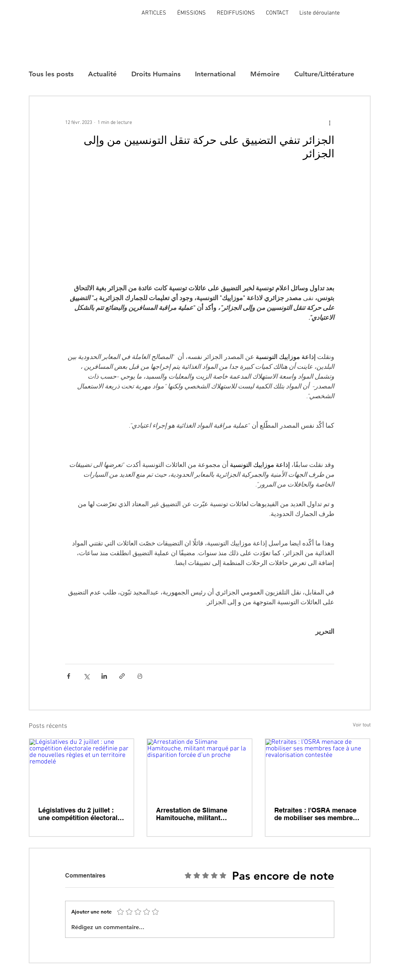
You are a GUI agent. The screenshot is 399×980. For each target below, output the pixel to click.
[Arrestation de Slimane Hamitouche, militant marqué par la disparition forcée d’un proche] (199, 768)
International (215, 74)
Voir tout (362, 725)
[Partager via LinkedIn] (104, 676)
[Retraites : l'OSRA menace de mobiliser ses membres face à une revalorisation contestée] (318, 768)
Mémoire (265, 74)
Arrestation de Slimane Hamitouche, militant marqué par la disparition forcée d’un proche (195, 814)
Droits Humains (156, 74)
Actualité (102, 74)
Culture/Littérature (324, 74)
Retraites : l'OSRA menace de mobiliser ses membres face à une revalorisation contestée (315, 814)
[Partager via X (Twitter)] (86, 676)
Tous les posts (51, 74)
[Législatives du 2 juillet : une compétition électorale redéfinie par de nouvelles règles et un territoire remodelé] (82, 768)
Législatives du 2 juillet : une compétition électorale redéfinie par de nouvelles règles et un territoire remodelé (80, 814)
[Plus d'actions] (330, 122)
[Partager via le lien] (122, 676)
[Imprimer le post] (140, 676)
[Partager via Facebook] (69, 676)
